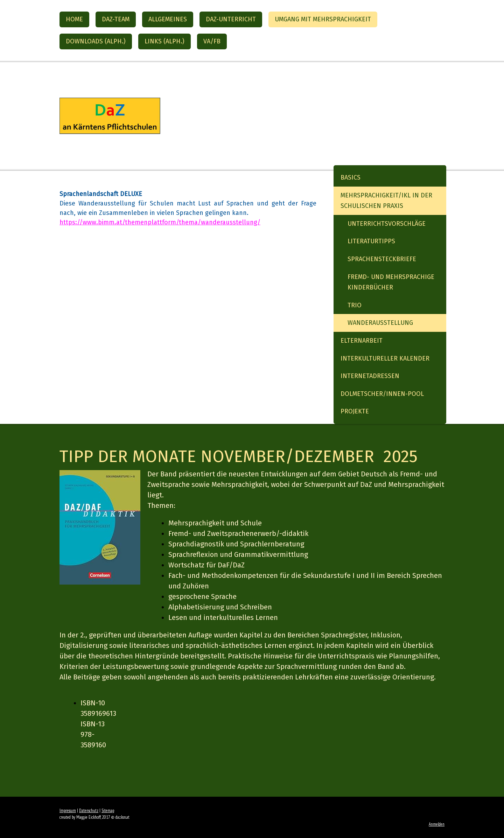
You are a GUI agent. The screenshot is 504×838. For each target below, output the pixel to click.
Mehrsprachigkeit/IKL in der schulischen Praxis (386, 201)
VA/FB (212, 41)
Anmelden (437, 824)
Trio (355, 305)
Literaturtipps (371, 241)
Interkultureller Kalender (385, 358)
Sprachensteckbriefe (382, 259)
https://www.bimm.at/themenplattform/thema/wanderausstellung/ (160, 222)
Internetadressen (370, 376)
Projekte (355, 411)
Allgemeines (168, 19)
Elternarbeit (362, 341)
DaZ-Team (116, 19)
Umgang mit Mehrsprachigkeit (323, 19)
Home (74, 19)
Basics (351, 177)
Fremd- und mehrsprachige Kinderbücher (391, 282)
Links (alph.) (164, 41)
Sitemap (108, 811)
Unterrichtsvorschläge (387, 224)
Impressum (68, 811)
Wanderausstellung (380, 323)
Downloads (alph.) (96, 41)
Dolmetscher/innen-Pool (382, 394)
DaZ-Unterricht (231, 19)
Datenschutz (89, 811)
